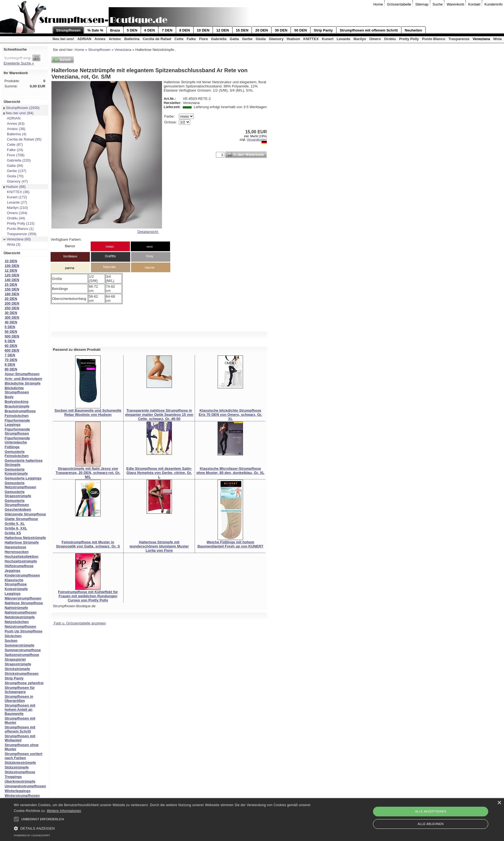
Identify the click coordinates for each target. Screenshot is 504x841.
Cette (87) (13, 145)
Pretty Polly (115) (19, 223)
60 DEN (11, 346)
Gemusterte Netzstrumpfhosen (20, 485)
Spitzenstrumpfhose (22, 655)
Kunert (328, 39)
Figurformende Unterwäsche (17, 440)
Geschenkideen (18, 509)
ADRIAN (84, 39)
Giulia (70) (13, 176)
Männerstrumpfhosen (23, 598)
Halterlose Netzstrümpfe (25, 538)
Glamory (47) (16, 181)
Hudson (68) (15, 187)
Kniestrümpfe (16, 589)
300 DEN (12, 317)
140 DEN (12, 280)
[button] (16, 819)
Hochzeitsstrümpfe (21, 561)
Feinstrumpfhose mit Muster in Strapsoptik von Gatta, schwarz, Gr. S (88, 544)
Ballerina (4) (15, 134)
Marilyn (360, 39)
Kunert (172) (15, 197)
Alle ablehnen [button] (431, 824)
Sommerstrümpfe (20, 645)
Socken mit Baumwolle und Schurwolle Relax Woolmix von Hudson (88, 412)
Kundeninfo (493, 4)
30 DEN (281, 30)
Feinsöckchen (17, 416)
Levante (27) (15, 202)
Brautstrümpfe (17, 406)
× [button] (499, 803)
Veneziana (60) (17, 239)
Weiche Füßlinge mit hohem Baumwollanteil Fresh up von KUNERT (230, 544)
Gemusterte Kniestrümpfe (16, 471)
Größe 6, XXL (16, 528)
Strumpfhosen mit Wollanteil (20, 738)
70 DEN (11, 360)
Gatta (234, 39)
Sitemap (422, 4)
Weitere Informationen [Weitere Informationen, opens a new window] (64, 811)
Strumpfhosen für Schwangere (20, 690)
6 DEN (150, 30)
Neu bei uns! (63, 39)
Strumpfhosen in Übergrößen (19, 699)
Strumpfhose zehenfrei (24, 683)
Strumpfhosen (68, 30)
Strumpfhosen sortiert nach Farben (24, 756)
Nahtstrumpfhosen (21, 612)
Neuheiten (413, 30)
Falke (191, 39)
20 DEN (262, 30)
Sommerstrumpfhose (23, 650)
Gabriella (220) (17, 160)
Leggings (13, 594)
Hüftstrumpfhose (19, 566)
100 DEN (12, 266)
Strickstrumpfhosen (22, 673)
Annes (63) (14, 124)
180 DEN (12, 294)
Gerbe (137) (15, 171)
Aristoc (115, 39)
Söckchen (13, 636)
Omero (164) (15, 213)
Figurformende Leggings (17, 422)
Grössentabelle (399, 4)
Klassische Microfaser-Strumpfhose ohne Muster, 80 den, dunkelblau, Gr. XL (230, 471)
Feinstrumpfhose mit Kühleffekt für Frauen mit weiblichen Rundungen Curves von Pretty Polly (88, 596)
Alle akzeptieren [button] (431, 811)
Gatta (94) (13, 166)
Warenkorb (455, 4)
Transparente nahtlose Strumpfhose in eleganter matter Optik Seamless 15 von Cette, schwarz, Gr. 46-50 (159, 415)
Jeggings (13, 571)
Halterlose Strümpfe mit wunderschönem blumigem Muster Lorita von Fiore (159, 546)
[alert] (252, 820)
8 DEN (185, 30)
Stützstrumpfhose (20, 772)
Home (378, 4)
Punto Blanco (434, 39)
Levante (344, 39)
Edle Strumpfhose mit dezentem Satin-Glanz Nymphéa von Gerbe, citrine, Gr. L (159, 473)
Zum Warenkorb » (31, 91)
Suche (438, 4)
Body (9, 397)
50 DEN (301, 30)
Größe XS (13, 533)
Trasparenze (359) (20, 234)
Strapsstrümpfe (18, 664)
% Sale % (95, 30)
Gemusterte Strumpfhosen (17, 503)
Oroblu (390, 39)
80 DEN (11, 369)
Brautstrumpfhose (20, 411)
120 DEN (12, 275)
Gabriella (219, 39)
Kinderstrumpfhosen (22, 575)
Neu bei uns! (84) (18, 113)
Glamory (276, 39)
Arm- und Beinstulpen (23, 379)
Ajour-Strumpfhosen (22, 374)
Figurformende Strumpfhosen (17, 431)
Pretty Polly (409, 39)
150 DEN (12, 289)
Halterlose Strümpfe (22, 542)
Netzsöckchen (17, 622)
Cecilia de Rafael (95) (22, 139)
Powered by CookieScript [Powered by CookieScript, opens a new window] (32, 835)
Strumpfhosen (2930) (21, 108)
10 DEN (203, 30)
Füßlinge (12, 447)
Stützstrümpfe (17, 767)
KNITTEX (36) (16, 192)
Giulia (261, 39)
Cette (179, 39)
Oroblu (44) (14, 218)
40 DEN (11, 322)
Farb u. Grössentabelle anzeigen (79, 623)
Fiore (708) (14, 155)
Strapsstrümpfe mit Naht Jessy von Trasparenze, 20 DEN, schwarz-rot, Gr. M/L (88, 473)
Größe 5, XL (15, 524)
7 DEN (167, 30)
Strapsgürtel (15, 659)
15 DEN (242, 30)
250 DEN (12, 308)
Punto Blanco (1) (19, 229)
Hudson (293, 39)
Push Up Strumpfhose (24, 631)
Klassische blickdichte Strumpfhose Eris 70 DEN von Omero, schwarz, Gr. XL (230, 415)
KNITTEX (311, 39)
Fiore (203, 39)
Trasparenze (459, 39)
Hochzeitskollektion (22, 556)
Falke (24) (13, 150)
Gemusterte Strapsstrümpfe (18, 494)
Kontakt (474, 4)
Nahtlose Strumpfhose (24, 603)
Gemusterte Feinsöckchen (17, 454)
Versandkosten (257, 139)
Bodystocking (17, 402)
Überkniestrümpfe (20, 781)
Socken (11, 641)
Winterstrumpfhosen (22, 795)
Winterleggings (18, 791)
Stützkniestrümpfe (20, 763)
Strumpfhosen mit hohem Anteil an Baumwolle (20, 709)
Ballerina (132, 39)
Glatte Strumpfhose (21, 519)
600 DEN (12, 350)
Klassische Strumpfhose (16, 582)
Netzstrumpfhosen (20, 626)
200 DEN (12, 303)
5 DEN (132, 30)
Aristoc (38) (14, 129)
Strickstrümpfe (17, 669)
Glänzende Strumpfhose (25, 514)
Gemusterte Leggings (23, 478)
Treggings (13, 777)
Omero (375, 39)
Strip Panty (323, 30)
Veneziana (481, 39)
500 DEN (12, 336)
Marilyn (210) (16, 208)
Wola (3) (12, 244)
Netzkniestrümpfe (20, 617)
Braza (115, 30)
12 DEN (223, 30)
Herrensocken (17, 552)
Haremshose (15, 547)
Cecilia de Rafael (157, 39)
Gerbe (247, 39)
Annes (100, 39)
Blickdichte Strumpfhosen (17, 390)
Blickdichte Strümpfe (23, 383)
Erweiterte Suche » (19, 63)
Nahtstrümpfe (16, 608)
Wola (498, 39)
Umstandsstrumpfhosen (25, 786)
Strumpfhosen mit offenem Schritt (369, 30)
